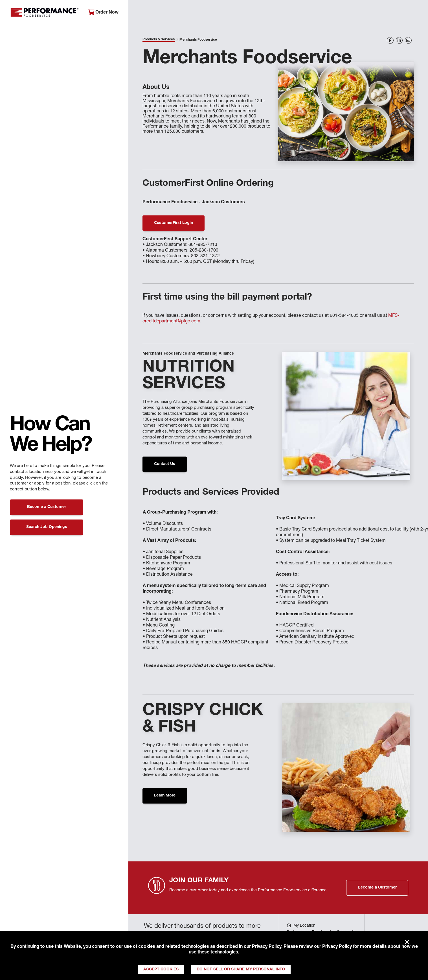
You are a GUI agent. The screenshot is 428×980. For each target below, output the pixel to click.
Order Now (103, 12)
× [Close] (407, 942)
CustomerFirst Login (174, 223)
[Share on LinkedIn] (399, 40)
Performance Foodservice (45, 13)
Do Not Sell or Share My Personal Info (241, 970)
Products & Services (220, 13)
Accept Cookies (161, 970)
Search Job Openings (47, 527)
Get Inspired (326, 13)
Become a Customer (47, 507)
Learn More (165, 796)
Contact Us (165, 464)
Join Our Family (375, 13)
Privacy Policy (267, 947)
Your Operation (277, 13)
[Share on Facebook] (390, 40)
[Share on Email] (408, 40)
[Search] (415, 13)
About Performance (159, 13)
